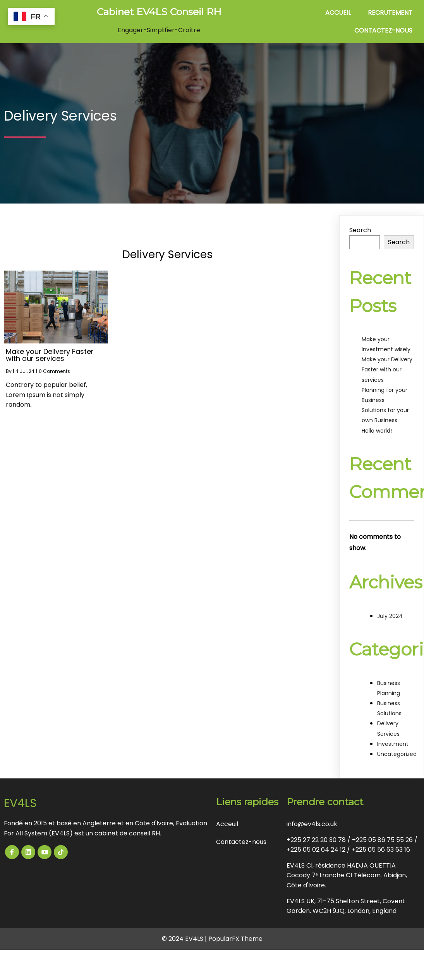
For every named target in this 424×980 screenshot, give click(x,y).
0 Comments (54, 371)
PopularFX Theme (235, 939)
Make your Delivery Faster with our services (387, 369)
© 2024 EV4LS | (185, 939)
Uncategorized (397, 754)
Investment (393, 744)
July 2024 (390, 616)
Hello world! (377, 431)
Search (360, 230)
